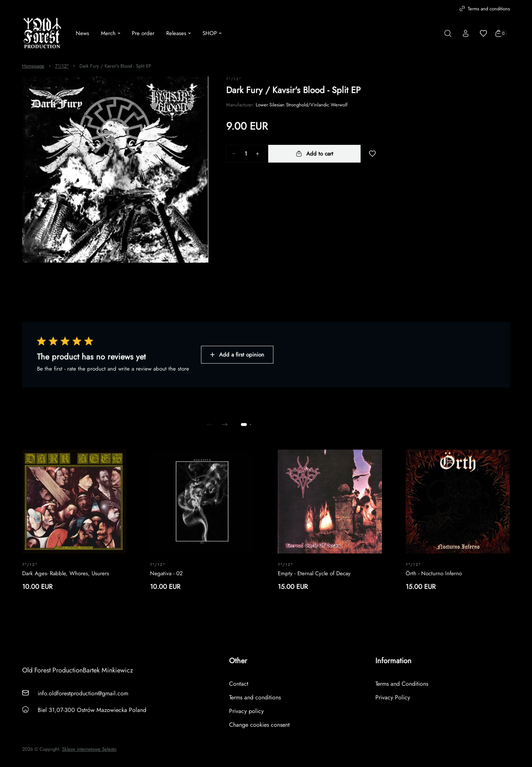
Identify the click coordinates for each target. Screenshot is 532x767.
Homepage (33, 66)
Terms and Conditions (402, 684)
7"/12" (62, 66)
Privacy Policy (393, 697)
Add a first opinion (237, 355)
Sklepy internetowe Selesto (89, 749)
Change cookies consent (259, 725)
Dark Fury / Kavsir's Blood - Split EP (115, 66)
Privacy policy (246, 711)
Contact (239, 684)
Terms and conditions (485, 9)
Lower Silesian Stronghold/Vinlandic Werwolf (302, 105)
